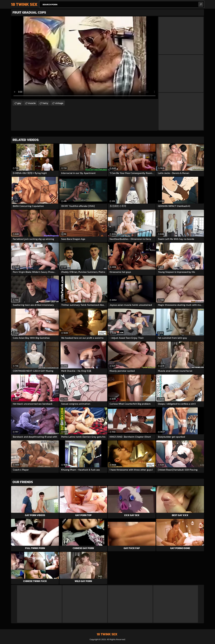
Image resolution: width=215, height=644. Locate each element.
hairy (45, 103)
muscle (32, 103)
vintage (59, 103)
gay (19, 103)
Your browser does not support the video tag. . (85, 58)
